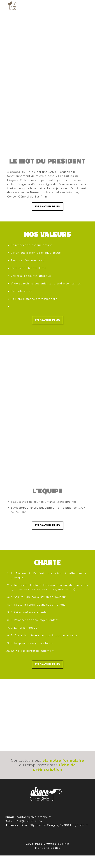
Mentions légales (48, 848)
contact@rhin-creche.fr (34, 817)
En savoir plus (47, 206)
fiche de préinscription (55, 767)
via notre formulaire (63, 760)
